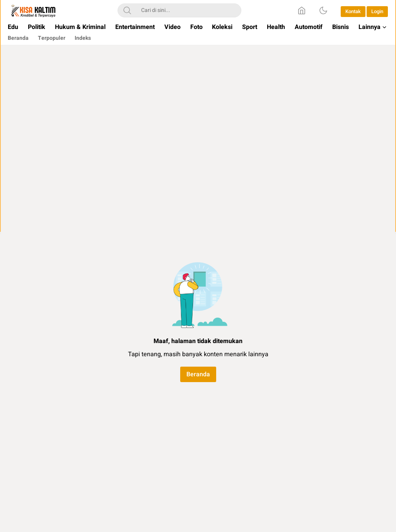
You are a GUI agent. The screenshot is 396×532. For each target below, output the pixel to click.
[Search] (127, 10)
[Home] (302, 10)
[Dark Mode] (323, 10)
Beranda (198, 374)
